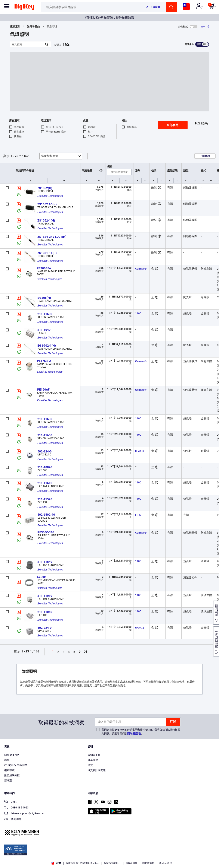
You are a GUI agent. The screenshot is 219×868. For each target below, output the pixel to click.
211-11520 (45, 499)
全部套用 (173, 125)
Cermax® (141, 269)
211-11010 (45, 596)
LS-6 (138, 515)
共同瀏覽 (13, 819)
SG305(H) (44, 298)
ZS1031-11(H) (47, 253)
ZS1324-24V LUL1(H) (52, 237)
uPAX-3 (140, 451)
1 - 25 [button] (14, 156)
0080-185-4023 (16, 808)
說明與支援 (94, 755)
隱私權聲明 (134, 733)
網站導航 (9, 770)
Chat (10, 802)
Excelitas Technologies (50, 196)
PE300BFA (44, 268)
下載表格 (205, 156)
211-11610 (45, 483)
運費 (90, 765)
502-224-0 (44, 628)
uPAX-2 (140, 628)
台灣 (56, 863)
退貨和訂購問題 (97, 770)
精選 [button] (50, 156)
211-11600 (45, 435)
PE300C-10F (46, 532)
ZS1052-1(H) (46, 220)
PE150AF (43, 390)
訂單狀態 (93, 760)
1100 (138, 313)
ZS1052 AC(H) (47, 204)
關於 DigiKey (12, 755)
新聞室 (8, 780)
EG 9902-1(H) (47, 346)
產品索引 (15, 26)
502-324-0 (44, 451)
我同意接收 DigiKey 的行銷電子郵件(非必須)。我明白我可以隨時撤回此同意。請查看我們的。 (141, 732)
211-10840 (45, 467)
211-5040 (44, 330)
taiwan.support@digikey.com (24, 814)
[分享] (205, 27)
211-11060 (45, 612)
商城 (7, 760)
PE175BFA (44, 361)
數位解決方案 (12, 775)
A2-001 (42, 577)
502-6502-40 (46, 515)
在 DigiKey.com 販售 (16, 765)
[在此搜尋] (27, 44)
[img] (24, 8)
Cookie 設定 (166, 863)
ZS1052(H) (45, 188)
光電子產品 (33, 26)
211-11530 (45, 419)
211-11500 (45, 314)
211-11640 (45, 562)
